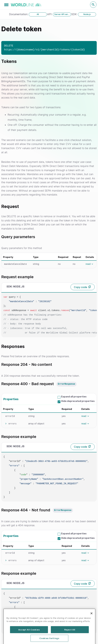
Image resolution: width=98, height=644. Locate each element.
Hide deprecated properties (78, 401)
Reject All (70, 637)
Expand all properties (74, 397)
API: (50, 14)
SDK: (75, 14)
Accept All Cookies (29, 637)
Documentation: (19, 14)
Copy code (81, 287)
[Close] (91, 621)
